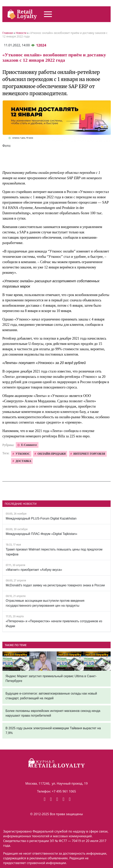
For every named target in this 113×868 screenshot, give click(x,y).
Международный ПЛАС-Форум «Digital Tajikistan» (42, 534)
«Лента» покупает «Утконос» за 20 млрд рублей (44, 363)
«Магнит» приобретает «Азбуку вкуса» (34, 570)
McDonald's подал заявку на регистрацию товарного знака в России (55, 585)
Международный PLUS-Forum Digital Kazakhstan (41, 518)
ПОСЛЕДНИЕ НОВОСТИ (21, 504)
